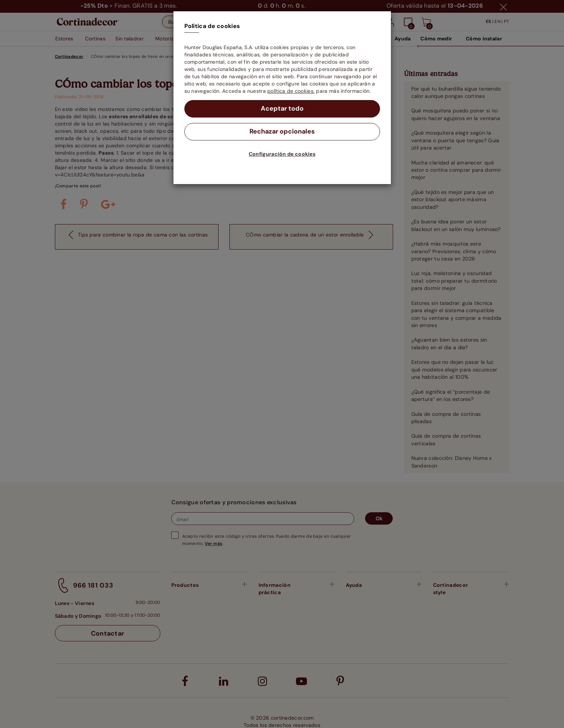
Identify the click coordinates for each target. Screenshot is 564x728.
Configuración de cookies (282, 154)
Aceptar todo (282, 109)
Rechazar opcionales (282, 132)
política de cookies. (291, 91)
